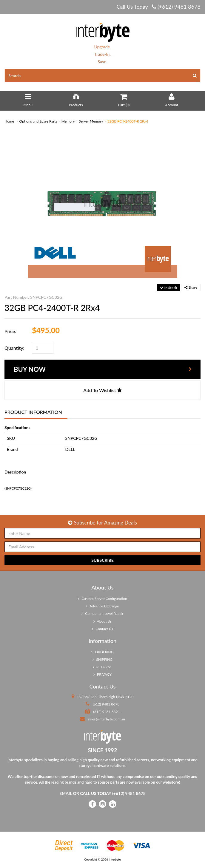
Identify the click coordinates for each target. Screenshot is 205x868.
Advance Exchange (102, 606)
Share (191, 287)
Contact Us (102, 629)
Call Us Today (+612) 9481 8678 (158, 7)
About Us (102, 621)
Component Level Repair (102, 614)
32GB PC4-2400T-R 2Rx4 (128, 121)
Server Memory (91, 121)
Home (9, 121)
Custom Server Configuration (102, 599)
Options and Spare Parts (38, 121)
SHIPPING (102, 659)
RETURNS (103, 667)
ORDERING (102, 652)
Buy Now (30, 369)
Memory (68, 121)
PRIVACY (102, 674)
